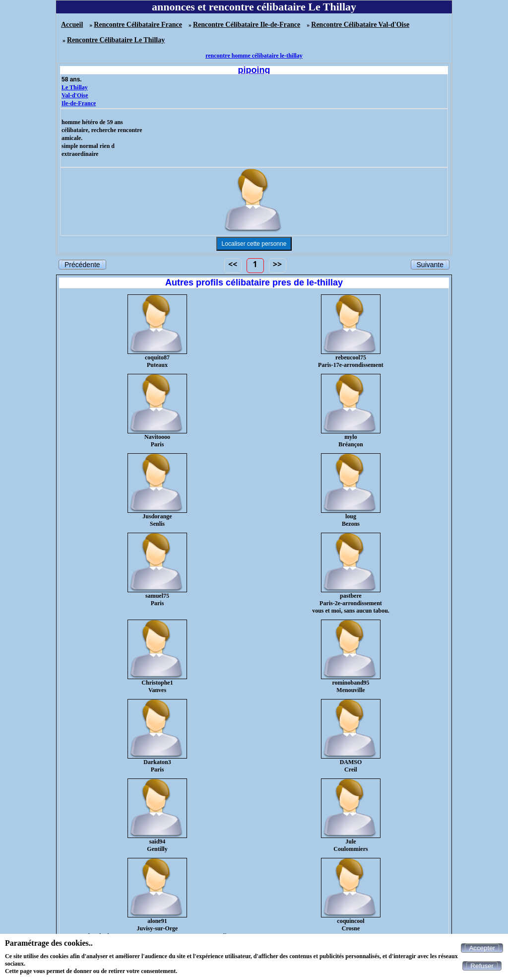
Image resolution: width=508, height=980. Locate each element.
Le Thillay (75, 87)
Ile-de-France (79, 103)
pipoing (254, 70)
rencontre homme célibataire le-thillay (254, 56)
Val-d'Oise (75, 95)
